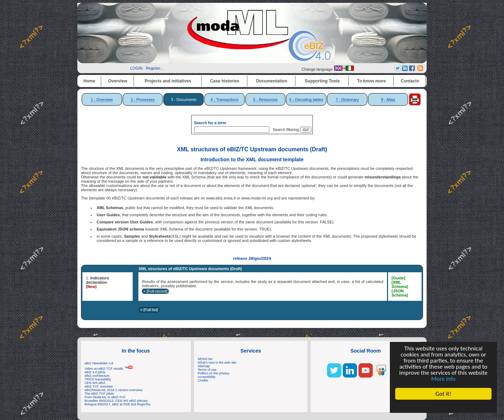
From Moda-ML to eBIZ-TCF (105, 397)
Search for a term (210, 123)
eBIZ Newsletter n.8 (99, 363)
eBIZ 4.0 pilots (95, 372)
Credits (203, 380)
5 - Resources (265, 100)
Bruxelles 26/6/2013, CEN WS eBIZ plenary (116, 401)
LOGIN (136, 68)
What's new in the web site (217, 363)
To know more (371, 81)
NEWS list (205, 359)
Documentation (272, 81)
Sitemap (204, 366)
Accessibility (207, 377)
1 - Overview (102, 100)
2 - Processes (142, 100)
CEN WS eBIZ (95, 383)
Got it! (443, 394)
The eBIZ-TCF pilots (99, 394)
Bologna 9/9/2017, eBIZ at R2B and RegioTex (118, 404)
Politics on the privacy (213, 373)
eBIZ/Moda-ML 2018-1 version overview (113, 390)
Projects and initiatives (168, 81)
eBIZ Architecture (97, 376)
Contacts (410, 81)
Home (89, 81)
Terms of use (207, 370)
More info (443, 379)
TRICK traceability (98, 379)
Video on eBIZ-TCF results (109, 369)
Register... (155, 68)
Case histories (225, 81)
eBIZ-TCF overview (99, 386)
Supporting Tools (322, 81)
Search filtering (285, 130)
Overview (118, 81)
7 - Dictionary (347, 100)
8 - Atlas (388, 100)
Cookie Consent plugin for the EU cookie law (443, 406)
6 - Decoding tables (306, 100)
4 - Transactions (224, 100)
